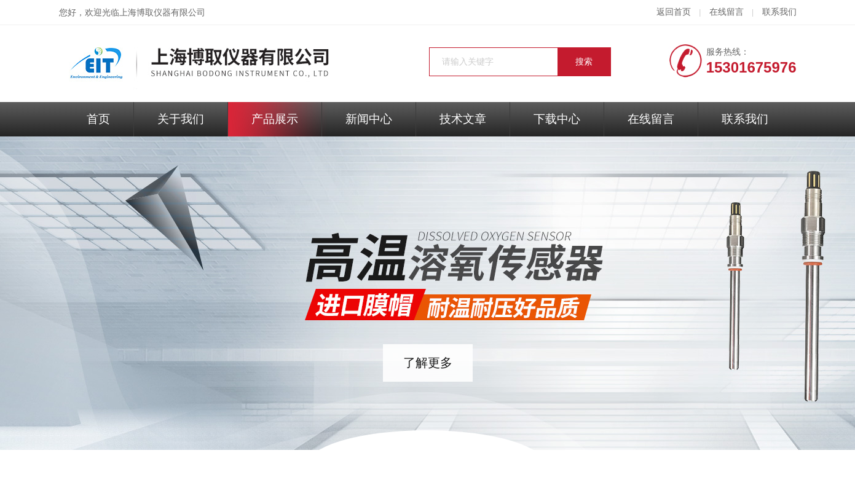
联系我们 (779, 12)
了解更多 (428, 363)
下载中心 (557, 119)
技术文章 (463, 119)
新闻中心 (369, 119)
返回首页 (674, 12)
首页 (98, 119)
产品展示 (275, 119)
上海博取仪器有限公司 (162, 13)
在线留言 (727, 12)
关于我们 (181, 119)
